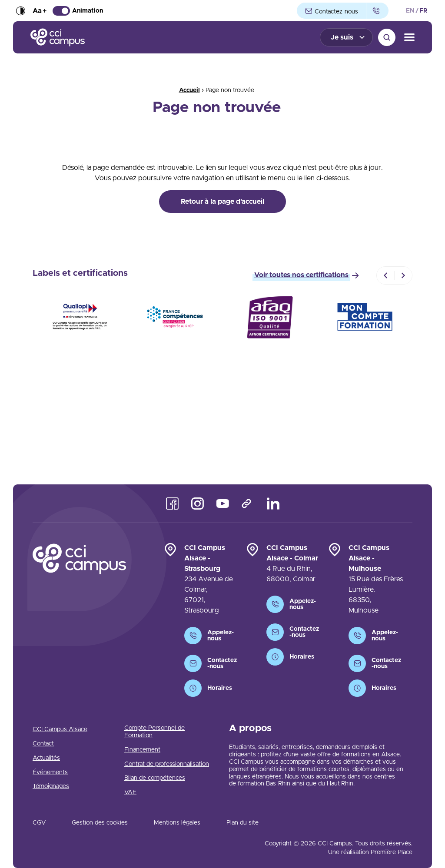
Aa (40, 11)
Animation (78, 11)
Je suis (342, 37)
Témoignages (51, 786)
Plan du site (242, 823)
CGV (39, 823)
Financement (142, 750)
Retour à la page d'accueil (222, 202)
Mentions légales (177, 823)
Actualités (46, 758)
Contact (43, 744)
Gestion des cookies (100, 823)
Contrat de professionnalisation (167, 764)
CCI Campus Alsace (60, 729)
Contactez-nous (331, 11)
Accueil (189, 90)
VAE (130, 792)
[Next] (403, 275)
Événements (50, 772)
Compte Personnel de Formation (154, 732)
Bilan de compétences (155, 778)
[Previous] (385, 275)
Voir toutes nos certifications (301, 275)
